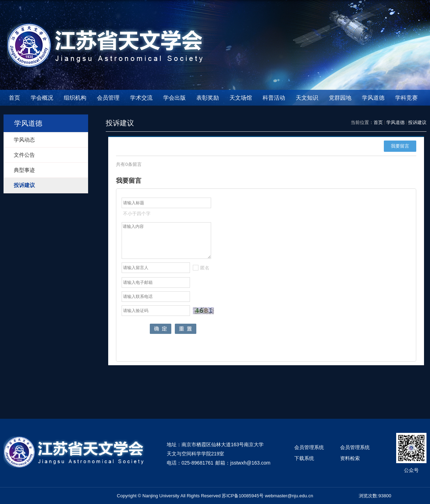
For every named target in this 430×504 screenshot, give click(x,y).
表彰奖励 (208, 98)
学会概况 (42, 98)
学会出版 (174, 98)
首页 (14, 98)
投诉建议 (417, 122)
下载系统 (304, 458)
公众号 (411, 470)
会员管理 (108, 98)
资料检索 (350, 458)
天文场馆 (241, 98)
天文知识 (307, 98)
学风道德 (373, 98)
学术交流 (141, 98)
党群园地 (340, 98)
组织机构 (75, 98)
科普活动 (274, 98)
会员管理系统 (309, 447)
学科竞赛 (406, 98)
